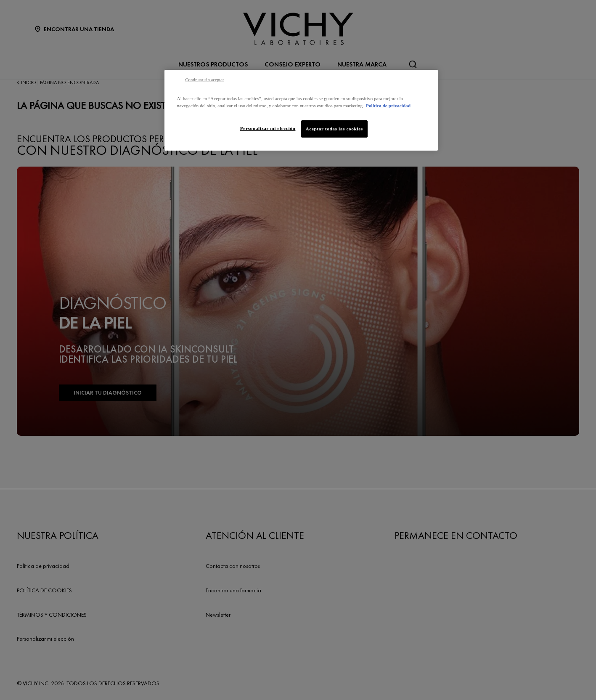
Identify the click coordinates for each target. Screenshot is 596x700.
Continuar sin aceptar (205, 80)
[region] (301, 110)
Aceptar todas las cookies (334, 129)
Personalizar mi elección (268, 128)
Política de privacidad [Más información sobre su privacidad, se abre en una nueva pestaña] (388, 106)
